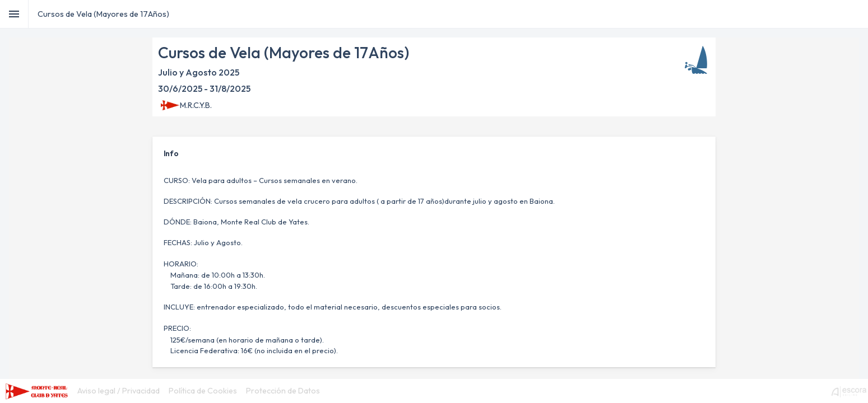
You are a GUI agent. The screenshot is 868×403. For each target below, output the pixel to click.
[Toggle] (14, 14)
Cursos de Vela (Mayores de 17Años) (103, 14)
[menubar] (199, 391)
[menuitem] (119, 391)
